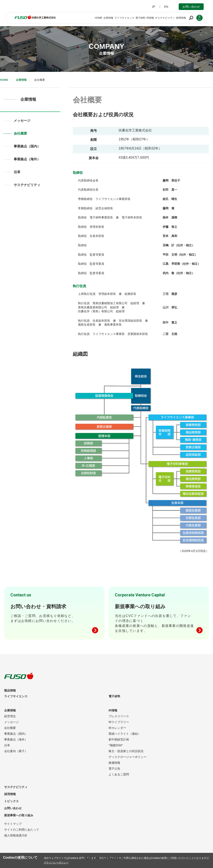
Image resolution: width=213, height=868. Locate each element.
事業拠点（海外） (27, 159)
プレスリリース (119, 716)
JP (154, 7)
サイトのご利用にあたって (22, 830)
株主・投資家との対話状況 (126, 751)
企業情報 (21, 80)
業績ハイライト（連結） (125, 734)
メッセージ (22, 121)
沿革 (17, 172)
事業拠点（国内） (27, 146)
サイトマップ (13, 824)
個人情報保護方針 (16, 835)
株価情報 (114, 763)
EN (166, 7)
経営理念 (10, 716)
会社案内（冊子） (16, 751)
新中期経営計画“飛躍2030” (119, 742)
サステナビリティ (27, 185)
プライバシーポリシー (56, 863)
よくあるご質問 (119, 774)
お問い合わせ (191, 7)
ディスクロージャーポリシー (128, 757)
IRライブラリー (119, 722)
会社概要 (20, 133)
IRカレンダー (117, 728)
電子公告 (114, 769)
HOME (4, 80)
